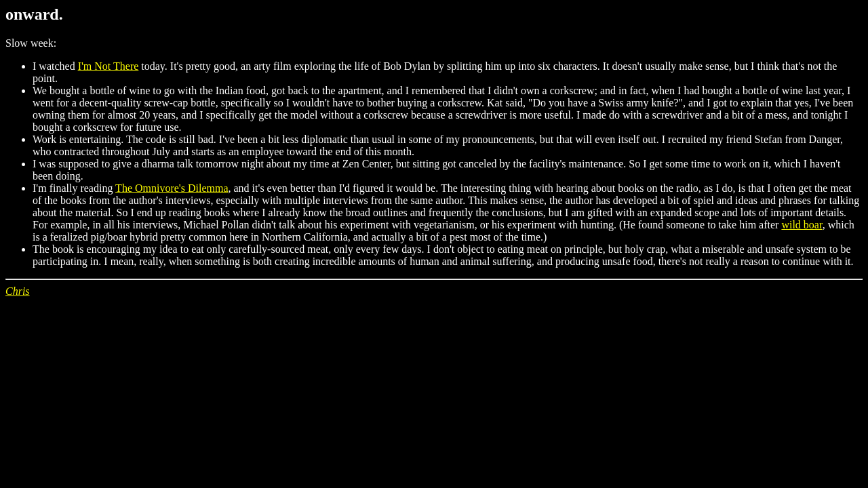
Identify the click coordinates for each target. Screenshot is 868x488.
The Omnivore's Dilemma (172, 188)
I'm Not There (108, 66)
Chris (18, 291)
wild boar (802, 225)
